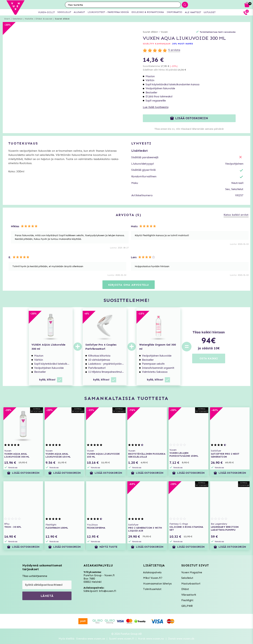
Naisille (29, 19)
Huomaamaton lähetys (158, 584)
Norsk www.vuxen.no (151, 639)
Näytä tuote (106, 547)
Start (7, 19)
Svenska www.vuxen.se (91, 639)
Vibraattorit (189, 595)
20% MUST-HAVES (183, 44)
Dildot (185, 589)
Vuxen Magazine (192, 572)
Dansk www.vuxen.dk (181, 639)
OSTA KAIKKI (209, 358)
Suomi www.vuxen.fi (122, 639)
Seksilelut (18, 19)
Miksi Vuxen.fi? (153, 578)
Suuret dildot (62, 19)
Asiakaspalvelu (152, 572)
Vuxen (164, 32)
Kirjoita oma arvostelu (129, 285)
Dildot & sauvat (44, 19)
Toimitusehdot (152, 589)
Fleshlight (187, 600)
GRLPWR (187, 606)
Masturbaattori (191, 584)
